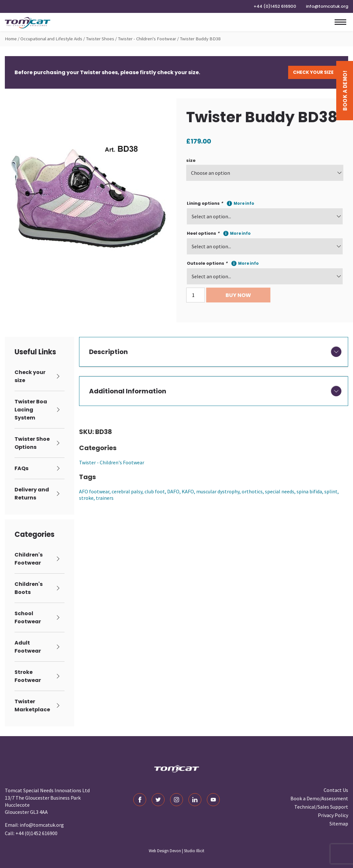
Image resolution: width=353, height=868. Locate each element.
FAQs (21, 468)
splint (331, 491)
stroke (86, 498)
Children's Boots (29, 588)
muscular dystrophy (218, 491)
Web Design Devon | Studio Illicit (176, 851)
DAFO (173, 491)
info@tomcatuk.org (327, 6)
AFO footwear (94, 491)
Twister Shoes (100, 39)
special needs (280, 491)
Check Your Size (313, 72)
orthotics (252, 491)
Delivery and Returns (32, 494)
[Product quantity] (196, 295)
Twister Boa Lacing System (31, 410)
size (191, 160)
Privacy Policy (333, 815)
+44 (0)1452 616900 (275, 6)
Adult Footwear (28, 647)
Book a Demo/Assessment (319, 798)
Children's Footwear (29, 559)
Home (11, 39)
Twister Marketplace (32, 705)
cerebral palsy (127, 491)
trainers (105, 498)
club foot (155, 491)
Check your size (30, 376)
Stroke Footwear (28, 676)
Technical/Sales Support (321, 807)
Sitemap (339, 824)
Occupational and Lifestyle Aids (51, 39)
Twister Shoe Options (32, 443)
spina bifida (309, 491)
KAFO (188, 491)
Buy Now (238, 295)
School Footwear (28, 617)
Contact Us (336, 790)
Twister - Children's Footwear (147, 39)
